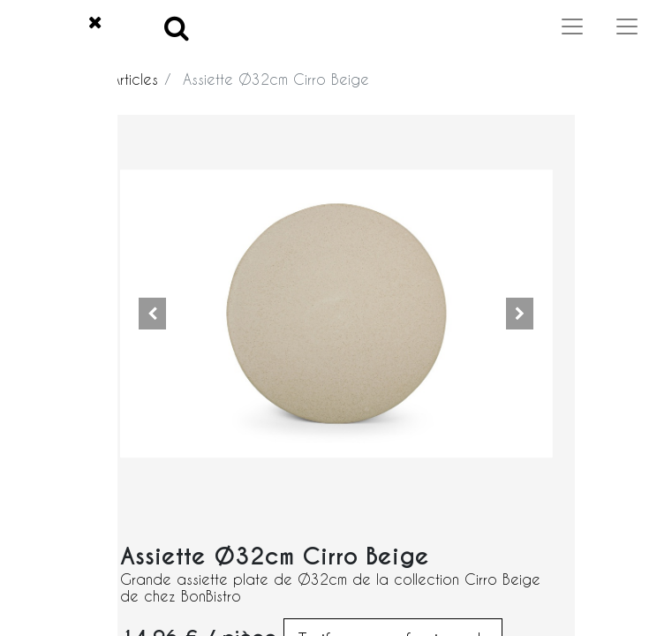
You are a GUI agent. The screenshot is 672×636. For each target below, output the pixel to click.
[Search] (177, 27)
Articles (135, 79)
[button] (153, 314)
